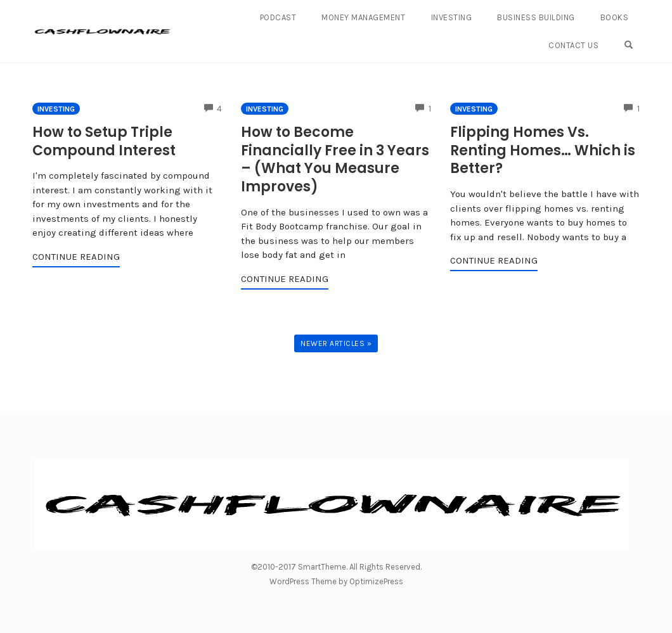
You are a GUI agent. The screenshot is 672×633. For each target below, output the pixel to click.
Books (615, 17)
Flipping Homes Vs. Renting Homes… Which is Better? (543, 150)
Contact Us (573, 45)
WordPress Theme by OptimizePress (336, 581)
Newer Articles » (336, 343)
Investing (452, 17)
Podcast (278, 17)
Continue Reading (76, 257)
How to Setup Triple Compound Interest (104, 141)
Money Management (363, 17)
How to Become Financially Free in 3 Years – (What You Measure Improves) (335, 159)
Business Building (536, 17)
